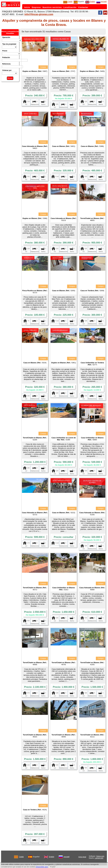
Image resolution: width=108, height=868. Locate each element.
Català (68, 2)
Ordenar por (7, 70)
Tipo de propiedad (9, 44)
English (90, 2)
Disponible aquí (42, 867)
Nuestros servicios (52, 7)
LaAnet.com (99, 858)
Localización (70, 7)
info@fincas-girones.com (39, 14)
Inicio (27, 7)
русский (101, 2)
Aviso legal (82, 857)
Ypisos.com (100, 856)
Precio (5, 51)
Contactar (83, 7)
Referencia (6, 64)
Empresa (36, 7)
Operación (6, 37)
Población (6, 57)
